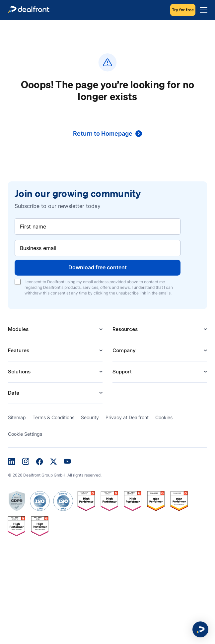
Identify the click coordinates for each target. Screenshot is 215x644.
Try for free (183, 10)
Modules (55, 329)
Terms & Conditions (53, 417)
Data (55, 393)
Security (90, 417)
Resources (160, 329)
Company (160, 350)
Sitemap (17, 417)
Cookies (164, 417)
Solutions (55, 372)
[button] (200, 629)
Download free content (98, 267)
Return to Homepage (107, 133)
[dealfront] (29, 10)
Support (160, 372)
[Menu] (202, 10)
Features (55, 350)
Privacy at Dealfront (127, 417)
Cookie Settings (25, 434)
